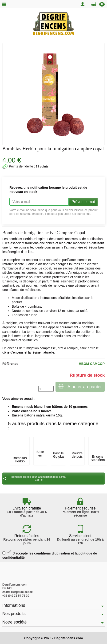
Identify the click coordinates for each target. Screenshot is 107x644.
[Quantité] (46, 389)
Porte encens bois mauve (32, 411)
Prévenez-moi (83, 202)
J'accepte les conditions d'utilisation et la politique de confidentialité (50, 554)
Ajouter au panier (80, 386)
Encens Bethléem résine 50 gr (98, 462)
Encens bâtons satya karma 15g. (37, 415)
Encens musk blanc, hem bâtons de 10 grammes (50, 407)
